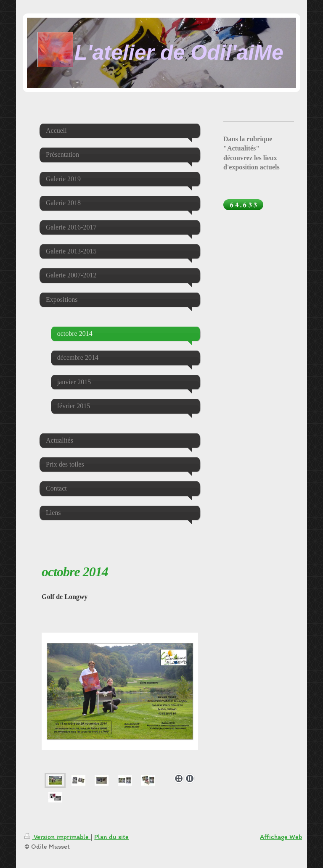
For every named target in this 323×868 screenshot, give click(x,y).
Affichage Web (281, 837)
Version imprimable (57, 837)
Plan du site (111, 837)
